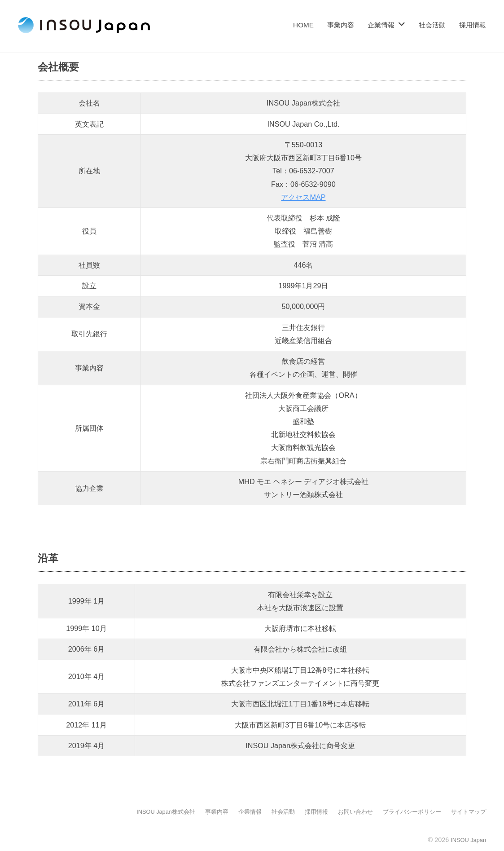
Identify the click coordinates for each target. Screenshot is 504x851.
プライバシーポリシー (407, 811)
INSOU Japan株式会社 (146, 811)
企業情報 (381, 25)
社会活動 (432, 25)
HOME (303, 25)
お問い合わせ (347, 811)
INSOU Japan (466, 839)
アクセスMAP (303, 197)
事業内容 (341, 25)
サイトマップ (467, 811)
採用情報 (473, 25)
